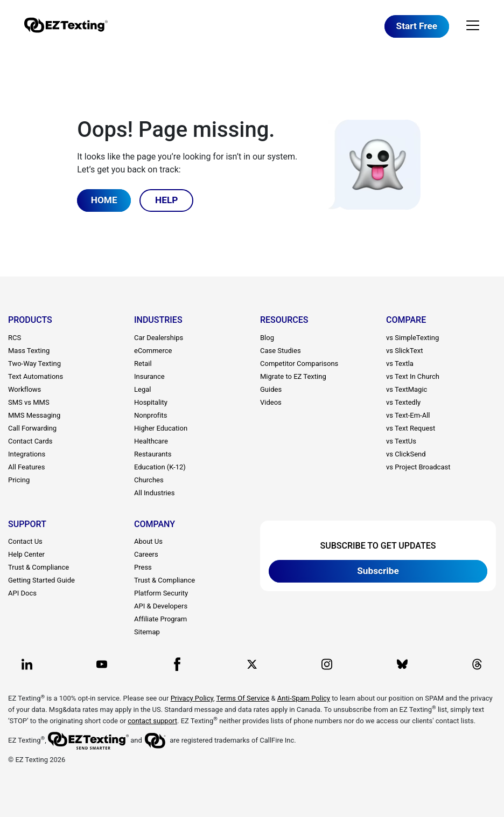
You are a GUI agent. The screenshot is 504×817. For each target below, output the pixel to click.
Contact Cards (30, 441)
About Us (148, 541)
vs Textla (400, 364)
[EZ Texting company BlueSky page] (402, 664)
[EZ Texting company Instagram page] (327, 664)
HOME (104, 200)
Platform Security (161, 593)
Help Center (26, 554)
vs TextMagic (407, 389)
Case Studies (281, 351)
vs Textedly (403, 402)
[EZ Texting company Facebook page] (177, 664)
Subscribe (378, 571)
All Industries (154, 493)
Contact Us (25, 541)
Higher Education (161, 428)
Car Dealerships (159, 338)
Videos (271, 402)
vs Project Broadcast (418, 467)
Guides (271, 389)
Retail (143, 364)
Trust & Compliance (38, 567)
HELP (166, 200)
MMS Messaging (34, 415)
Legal (142, 389)
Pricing (19, 480)
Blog (267, 338)
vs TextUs (401, 441)
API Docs (22, 593)
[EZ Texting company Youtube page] (102, 664)
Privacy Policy (192, 698)
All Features (26, 467)
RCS (15, 338)
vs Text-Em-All (408, 415)
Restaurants (153, 454)
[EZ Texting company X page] (252, 664)
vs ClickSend (406, 454)
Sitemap (147, 632)
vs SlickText (404, 351)
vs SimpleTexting (412, 338)
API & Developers (161, 606)
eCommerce (153, 351)
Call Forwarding (32, 428)
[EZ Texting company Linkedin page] (27, 664)
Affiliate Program (160, 619)
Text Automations (36, 376)
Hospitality (151, 402)
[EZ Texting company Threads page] (477, 664)
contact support (152, 721)
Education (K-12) (160, 467)
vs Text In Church (413, 376)
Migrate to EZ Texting (293, 376)
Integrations (27, 454)
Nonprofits (151, 415)
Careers (146, 554)
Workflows (24, 389)
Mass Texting (29, 351)
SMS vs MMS (29, 402)
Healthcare (151, 441)
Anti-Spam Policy (304, 698)
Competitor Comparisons (299, 364)
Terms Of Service (243, 698)
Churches (149, 480)
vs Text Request (411, 428)
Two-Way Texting (34, 364)
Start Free (417, 26)
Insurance (149, 376)
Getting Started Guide (41, 580)
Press (143, 567)
